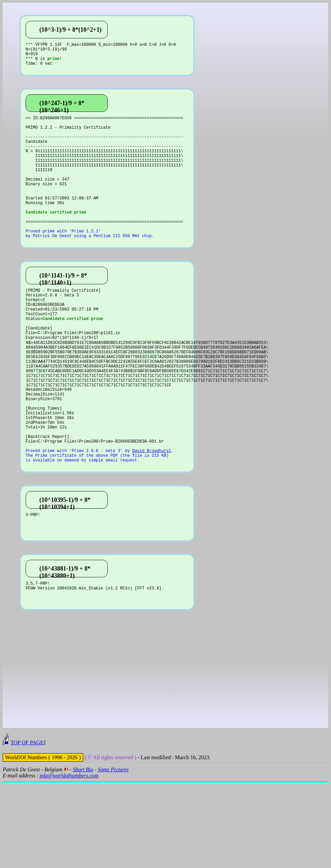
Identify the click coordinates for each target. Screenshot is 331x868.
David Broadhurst (152, 518)
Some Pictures (113, 854)
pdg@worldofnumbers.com (69, 860)
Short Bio (83, 854)
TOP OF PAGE (27, 827)
